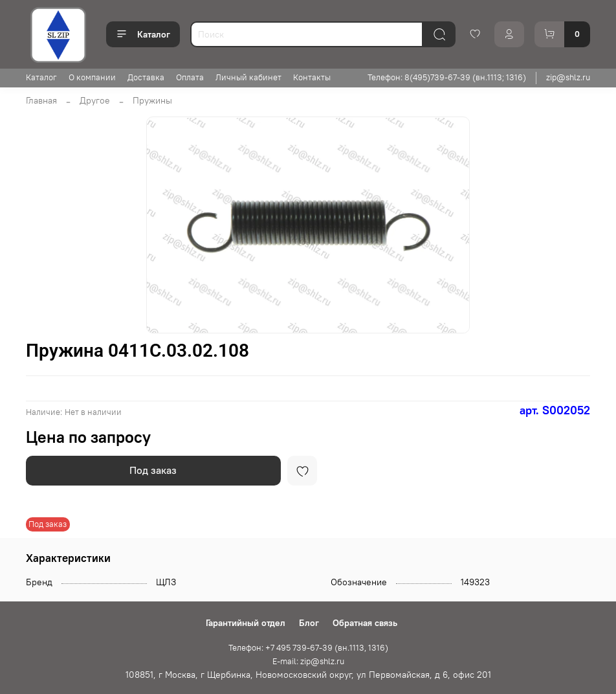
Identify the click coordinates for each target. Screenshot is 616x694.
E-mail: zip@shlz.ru (308, 661)
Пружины (152, 100)
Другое (95, 100)
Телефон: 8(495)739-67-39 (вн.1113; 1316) (447, 77)
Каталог (143, 34)
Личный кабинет (248, 77)
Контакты (312, 77)
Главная (41, 100)
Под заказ (153, 470)
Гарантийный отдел (246, 623)
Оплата (190, 77)
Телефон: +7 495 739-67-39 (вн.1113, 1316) (308, 648)
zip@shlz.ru (568, 77)
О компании (92, 77)
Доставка (146, 77)
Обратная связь (365, 623)
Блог (309, 623)
